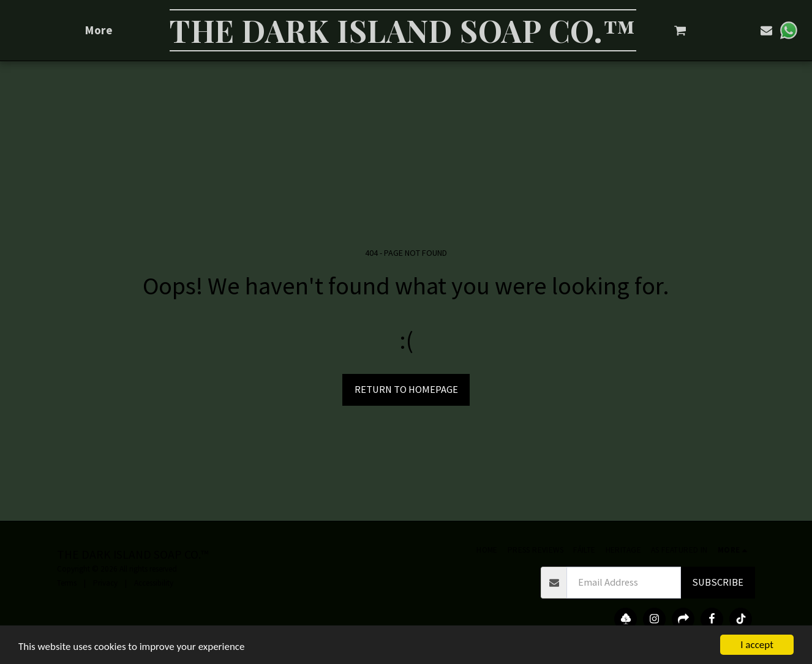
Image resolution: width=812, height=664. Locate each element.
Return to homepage (406, 390)
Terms (67, 583)
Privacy (105, 583)
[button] (682, 30)
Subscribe (718, 582)
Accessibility (154, 583)
